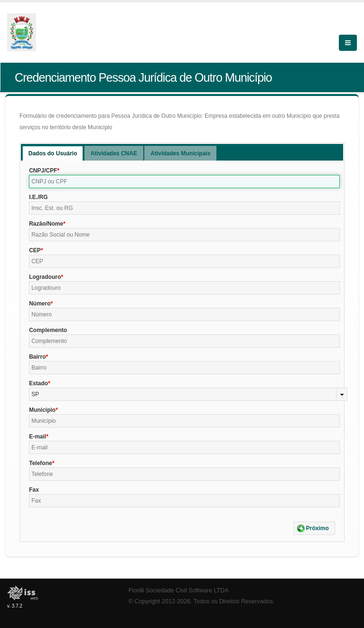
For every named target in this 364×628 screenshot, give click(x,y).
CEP (35, 250)
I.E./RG (38, 197)
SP (35, 394)
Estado (38, 383)
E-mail (37, 437)
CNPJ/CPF (43, 171)
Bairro (37, 357)
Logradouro (45, 277)
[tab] (53, 153)
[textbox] (184, 181)
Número (40, 304)
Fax (34, 490)
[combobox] (188, 394)
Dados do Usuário (53, 153)
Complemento (48, 330)
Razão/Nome (46, 224)
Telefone (40, 463)
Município (42, 410)
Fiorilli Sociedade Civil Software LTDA (179, 590)
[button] (314, 528)
